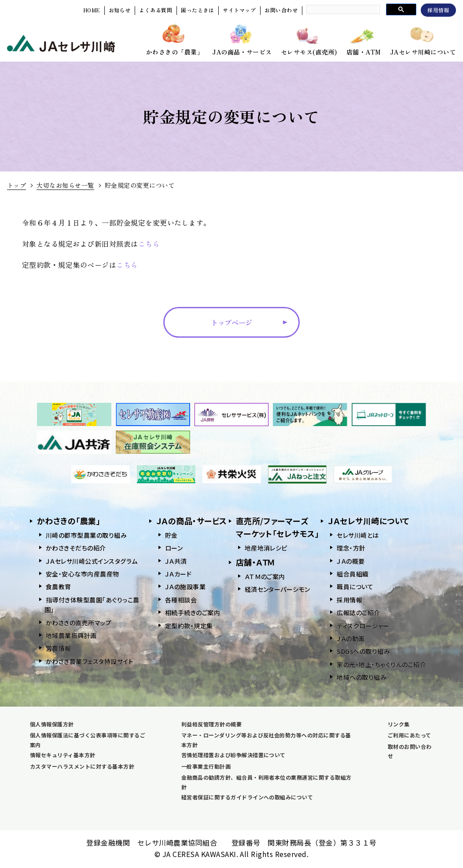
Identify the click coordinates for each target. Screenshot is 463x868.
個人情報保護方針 (52, 724)
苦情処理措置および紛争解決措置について (233, 755)
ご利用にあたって (410, 735)
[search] (342, 9)
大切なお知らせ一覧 (65, 185)
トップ (17, 185)
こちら (149, 244)
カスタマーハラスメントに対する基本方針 (82, 766)
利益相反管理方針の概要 (211, 724)
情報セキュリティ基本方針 (63, 755)
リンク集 (399, 724)
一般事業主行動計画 (206, 766)
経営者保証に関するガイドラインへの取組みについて (247, 797)
